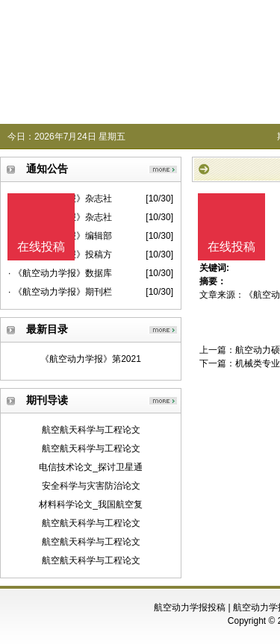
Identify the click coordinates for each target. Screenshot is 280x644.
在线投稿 (231, 247)
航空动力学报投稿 (190, 607)
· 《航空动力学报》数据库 (60, 273)
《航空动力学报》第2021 (91, 359)
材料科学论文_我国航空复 (91, 504)
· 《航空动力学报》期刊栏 (60, 292)
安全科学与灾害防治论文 (91, 486)
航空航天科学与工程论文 (91, 430)
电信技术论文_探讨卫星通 (91, 467)
